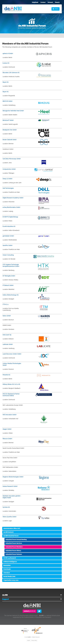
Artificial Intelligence (10, 562)
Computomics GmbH (9, 169)
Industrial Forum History (13, 551)
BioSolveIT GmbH (8, 120)
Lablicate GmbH (8, 344)
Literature (7, 573)
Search (57, 2)
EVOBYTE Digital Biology (10, 217)
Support (6, 599)
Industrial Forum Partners (14, 554)
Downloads (7, 569)
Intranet (50, 2)
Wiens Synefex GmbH (9, 517)
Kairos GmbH (7, 316)
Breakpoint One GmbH (10, 130)
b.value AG (6, 63)
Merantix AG (6, 375)
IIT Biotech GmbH (8, 285)
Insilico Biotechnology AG (11, 295)
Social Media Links (9, 576)
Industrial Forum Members (14, 547)
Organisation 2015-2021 (11, 580)
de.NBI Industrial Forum (11, 536)
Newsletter (7, 565)
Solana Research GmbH (10, 486)
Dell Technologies (8, 188)
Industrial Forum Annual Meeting (16, 539)
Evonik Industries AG (9, 226)
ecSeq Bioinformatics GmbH (11, 207)
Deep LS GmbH (7, 179)
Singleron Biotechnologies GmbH (13, 477)
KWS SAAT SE (7, 335)
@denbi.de (29, 611)
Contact (43, 2)
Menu (57, 9)
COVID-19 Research (10, 558)
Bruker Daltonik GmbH (10, 140)
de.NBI (5, 595)
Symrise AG (6, 507)
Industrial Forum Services (14, 543)
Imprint (29, 640)
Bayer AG (6, 82)
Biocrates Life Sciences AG (11, 73)
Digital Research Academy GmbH (13, 198)
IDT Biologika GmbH (9, 276)
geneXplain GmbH (8, 236)
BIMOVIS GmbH (7, 101)
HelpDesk (35, 2)
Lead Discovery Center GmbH (12, 354)
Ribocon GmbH (7, 439)
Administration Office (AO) (12, 528)
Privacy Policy (34, 640)
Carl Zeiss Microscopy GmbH (12, 159)
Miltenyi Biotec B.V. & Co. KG (11, 384)
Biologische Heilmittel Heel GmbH (13, 111)
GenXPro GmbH (7, 245)
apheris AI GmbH (8, 53)
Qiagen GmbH (7, 429)
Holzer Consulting (8, 255)
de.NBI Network (8, 532)
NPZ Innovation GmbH (9, 415)
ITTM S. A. (6, 304)
